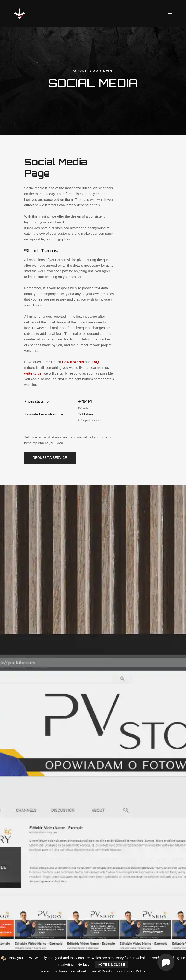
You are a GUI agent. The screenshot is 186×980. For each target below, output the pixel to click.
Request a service (50, 458)
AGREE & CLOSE (112, 965)
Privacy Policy (134, 971)
